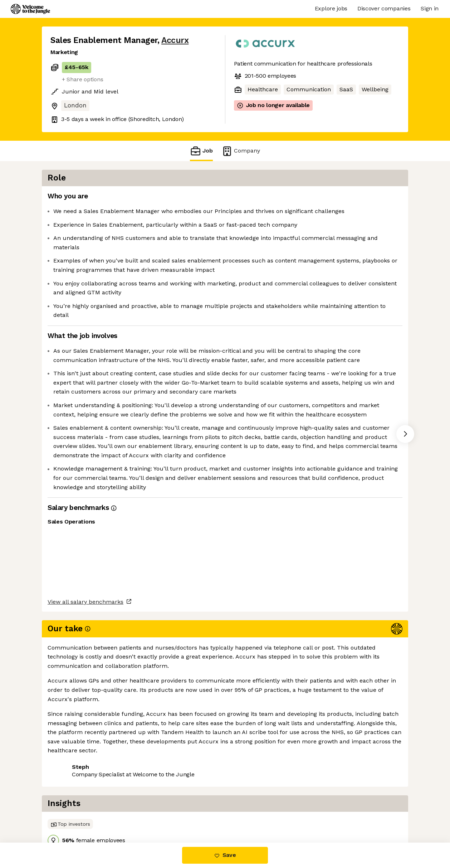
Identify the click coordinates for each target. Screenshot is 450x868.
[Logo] (30, 9)
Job (201, 151)
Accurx (175, 40)
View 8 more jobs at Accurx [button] (139, 812)
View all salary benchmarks (85, 785)
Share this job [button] (70, 812)
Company (241, 151)
